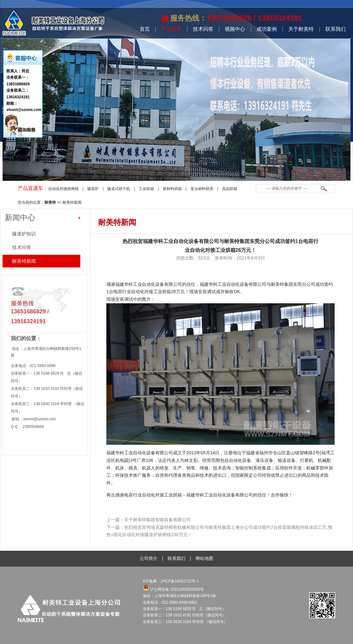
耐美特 (50, 202)
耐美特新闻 (72, 202)
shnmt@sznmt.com (40, 419)
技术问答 (203, 29)
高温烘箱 (230, 189)
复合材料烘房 (202, 189)
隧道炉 (93, 189)
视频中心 (235, 29)
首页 (145, 29)
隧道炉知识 (24, 234)
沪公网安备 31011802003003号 (173, 589)
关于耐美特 (301, 29)
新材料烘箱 (172, 189)
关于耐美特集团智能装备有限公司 (157, 520)
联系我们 (336, 29)
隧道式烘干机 (119, 189)
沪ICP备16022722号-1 (180, 581)
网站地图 (204, 558)
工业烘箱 (146, 189)
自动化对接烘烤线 (63, 189)
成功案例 (267, 29)
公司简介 (149, 558)
